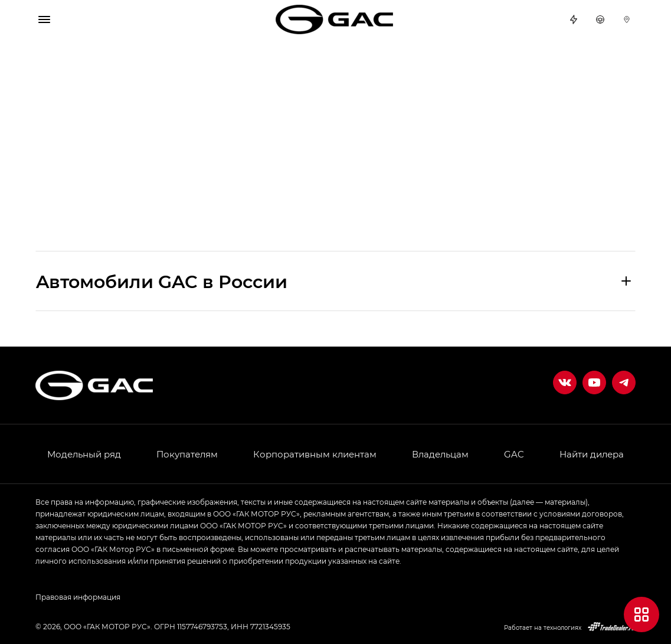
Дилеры (627, 19)
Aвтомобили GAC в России (162, 281)
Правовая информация (78, 597)
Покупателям (187, 454)
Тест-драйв (600, 19)
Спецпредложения (574, 19)
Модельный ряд (84, 454)
